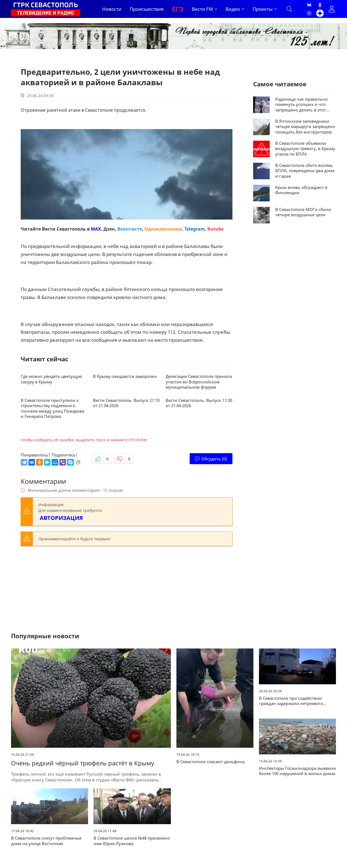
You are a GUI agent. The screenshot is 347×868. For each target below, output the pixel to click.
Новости (112, 9)
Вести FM (202, 9)
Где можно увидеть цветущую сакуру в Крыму (51, 379)
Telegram (195, 229)
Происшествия (147, 9)
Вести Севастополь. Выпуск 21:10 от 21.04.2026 (126, 403)
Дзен (109, 229)
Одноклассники (163, 229)
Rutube (215, 229)
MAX (96, 229)
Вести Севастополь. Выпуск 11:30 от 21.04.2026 (199, 403)
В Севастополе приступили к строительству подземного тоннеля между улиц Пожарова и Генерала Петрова (52, 408)
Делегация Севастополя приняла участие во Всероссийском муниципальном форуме (199, 382)
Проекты (263, 9)
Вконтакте (130, 229)
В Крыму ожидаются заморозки (125, 376)
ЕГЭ (178, 9)
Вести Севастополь (64, 229)
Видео (233, 9)
